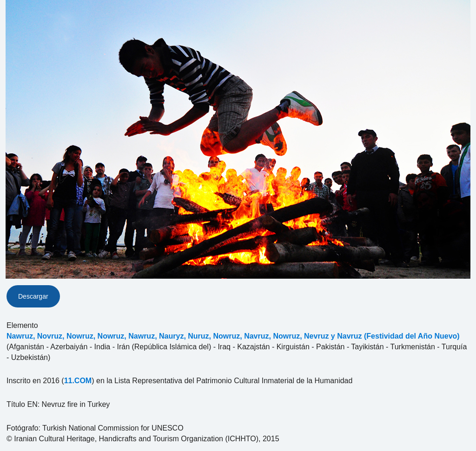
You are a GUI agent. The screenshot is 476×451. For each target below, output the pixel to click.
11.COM (78, 381)
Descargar (33, 296)
